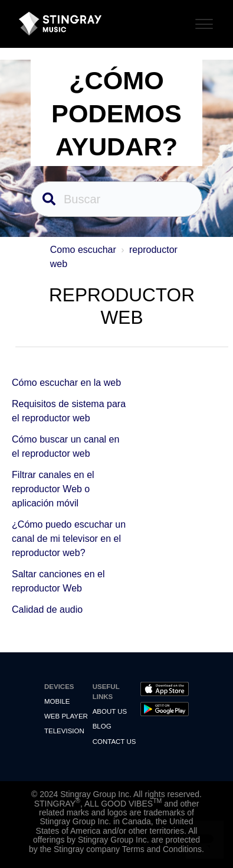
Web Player (66, 716)
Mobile (57, 701)
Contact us (114, 742)
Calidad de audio (47, 609)
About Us (110, 711)
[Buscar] (116, 199)
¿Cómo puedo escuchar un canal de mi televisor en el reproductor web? (69, 539)
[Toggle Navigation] (202, 22)
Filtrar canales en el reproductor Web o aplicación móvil (53, 489)
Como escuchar (83, 250)
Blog (102, 726)
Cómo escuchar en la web (66, 383)
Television (64, 731)
